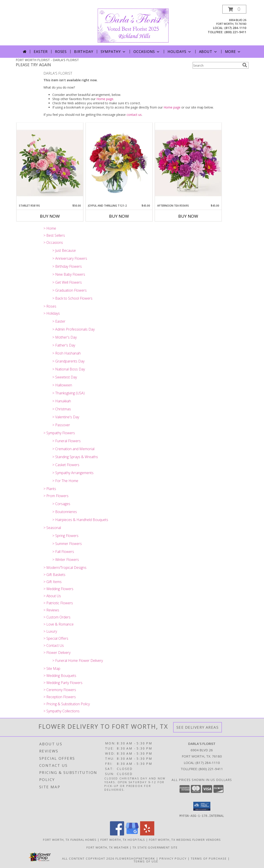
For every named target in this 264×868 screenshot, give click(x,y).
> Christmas (62, 409)
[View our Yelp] (147, 834)
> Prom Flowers (56, 496)
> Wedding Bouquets (60, 676)
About (208, 52)
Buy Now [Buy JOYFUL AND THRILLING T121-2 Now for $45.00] (119, 216)
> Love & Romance (59, 624)
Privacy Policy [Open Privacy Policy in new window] (173, 858)
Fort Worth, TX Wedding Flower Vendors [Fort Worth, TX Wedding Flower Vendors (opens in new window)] (185, 839)
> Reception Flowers (60, 697)
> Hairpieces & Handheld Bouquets (80, 520)
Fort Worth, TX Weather (108, 847)
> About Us (52, 596)
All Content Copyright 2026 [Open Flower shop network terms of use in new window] (88, 858)
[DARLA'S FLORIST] (133, 25)
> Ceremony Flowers (60, 690)
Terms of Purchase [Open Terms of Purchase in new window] (209, 858)
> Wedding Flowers (58, 589)
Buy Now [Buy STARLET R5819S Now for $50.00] (50, 216)
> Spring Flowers (65, 536)
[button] (234, 9)
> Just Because (64, 250)
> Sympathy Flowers (59, 433)
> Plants (50, 489)
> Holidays (52, 313)
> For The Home (65, 481)
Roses (61, 52)
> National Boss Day (69, 369)
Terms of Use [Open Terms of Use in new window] (146, 861)
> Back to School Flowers (72, 298)
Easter (41, 52)
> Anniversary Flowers (70, 258)
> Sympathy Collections (62, 711)
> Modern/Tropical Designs (65, 568)
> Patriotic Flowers (58, 603)
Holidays (180, 52)
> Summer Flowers (67, 544)
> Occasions (53, 242)
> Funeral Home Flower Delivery (78, 661)
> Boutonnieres (65, 512)
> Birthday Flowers (67, 266)
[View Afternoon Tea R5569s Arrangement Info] (188, 163)
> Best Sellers (54, 235)
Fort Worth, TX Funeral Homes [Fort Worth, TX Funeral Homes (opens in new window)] (70, 839)
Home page (105, 99)
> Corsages (61, 504)
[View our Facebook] (117, 834)
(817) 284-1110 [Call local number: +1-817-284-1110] (235, 28)
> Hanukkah (62, 401)
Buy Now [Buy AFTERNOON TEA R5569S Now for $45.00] (188, 216)
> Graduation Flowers (69, 290)
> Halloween (62, 385)
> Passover (61, 425)
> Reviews (51, 610)
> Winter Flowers (66, 560)
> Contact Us (54, 645)
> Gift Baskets (54, 575)
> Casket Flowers (66, 465)
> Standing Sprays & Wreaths (75, 457)
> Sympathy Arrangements (73, 473)
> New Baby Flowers (69, 274)
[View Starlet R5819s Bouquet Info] (50, 163)
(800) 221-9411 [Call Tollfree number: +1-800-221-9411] (211, 769)
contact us (134, 115)
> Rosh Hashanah (66, 353)
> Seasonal (52, 528)
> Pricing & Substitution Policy (67, 704)
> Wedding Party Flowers (63, 683)
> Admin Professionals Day (73, 329)
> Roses (50, 306)
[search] (245, 65)
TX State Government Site (155, 847)
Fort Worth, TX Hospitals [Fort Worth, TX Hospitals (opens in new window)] (123, 839)
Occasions (147, 52)
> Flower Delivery (57, 653)
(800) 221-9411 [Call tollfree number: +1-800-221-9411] (235, 32)
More (233, 52)
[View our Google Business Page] (132, 834)
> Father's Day (64, 345)
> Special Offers (56, 638)
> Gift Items (53, 582)
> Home (50, 228)
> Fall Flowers (63, 552)
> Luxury (50, 631)
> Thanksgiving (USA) (68, 393)
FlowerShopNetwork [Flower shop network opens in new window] (135, 858)
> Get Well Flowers (67, 282)
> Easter (59, 321)
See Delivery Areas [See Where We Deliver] (198, 727)
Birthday (84, 52)
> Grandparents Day (68, 361)
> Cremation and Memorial (73, 449)
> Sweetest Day (65, 377)
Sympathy (113, 52)
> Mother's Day (65, 337)
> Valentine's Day (66, 417)
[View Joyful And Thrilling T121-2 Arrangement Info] (119, 163)
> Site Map (52, 668)
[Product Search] (217, 65)
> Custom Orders (57, 617)
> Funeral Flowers (66, 441)
